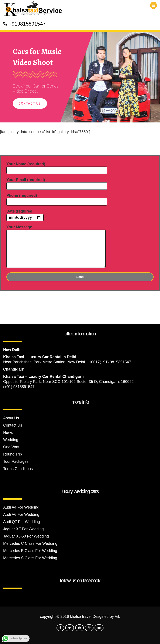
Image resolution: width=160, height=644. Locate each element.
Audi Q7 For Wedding (22, 522)
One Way (11, 447)
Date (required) (25, 214)
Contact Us (30, 103)
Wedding (11, 440)
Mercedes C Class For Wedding (30, 543)
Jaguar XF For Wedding (23, 529)
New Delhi (12, 350)
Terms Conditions (18, 469)
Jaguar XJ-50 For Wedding (26, 536)
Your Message (56, 247)
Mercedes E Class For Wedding (30, 551)
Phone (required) (57, 199)
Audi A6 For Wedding (21, 515)
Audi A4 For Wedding (21, 507)
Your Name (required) (57, 167)
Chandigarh (14, 369)
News (8, 433)
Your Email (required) (57, 183)
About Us (11, 418)
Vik (117, 617)
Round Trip (13, 454)
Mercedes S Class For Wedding (30, 558)
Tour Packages (16, 461)
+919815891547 (27, 24)
